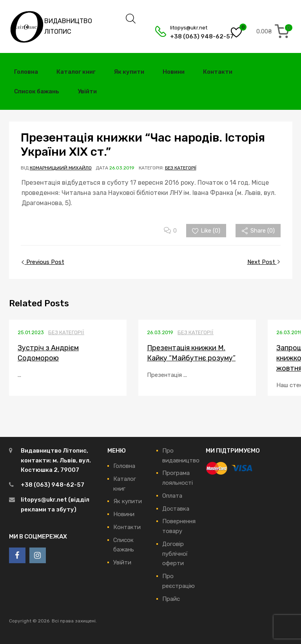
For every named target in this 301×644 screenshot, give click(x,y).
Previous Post (44, 262)
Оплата (172, 496)
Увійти (87, 91)
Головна (26, 72)
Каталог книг (76, 72)
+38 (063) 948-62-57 (189, 36)
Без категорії (181, 168)
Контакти (218, 72)
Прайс (171, 599)
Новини (174, 72)
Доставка (176, 509)
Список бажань (37, 91)
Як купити (129, 72)
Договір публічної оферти (175, 554)
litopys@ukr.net (189, 28)
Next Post (262, 262)
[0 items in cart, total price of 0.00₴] (274, 31)
